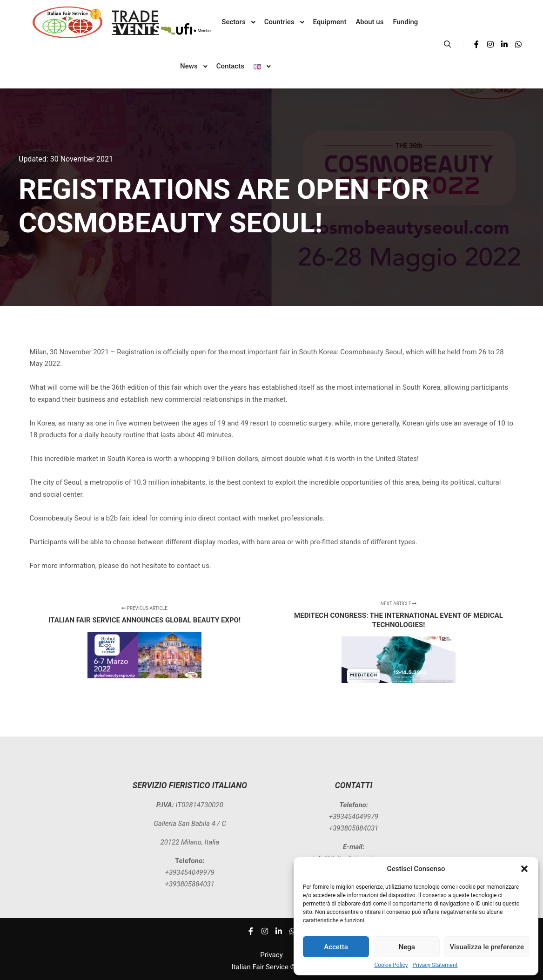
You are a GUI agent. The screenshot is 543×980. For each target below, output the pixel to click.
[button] (524, 869)
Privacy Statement (435, 965)
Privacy (271, 955)
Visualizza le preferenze (487, 947)
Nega (407, 947)
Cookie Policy (391, 965)
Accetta (336, 947)
